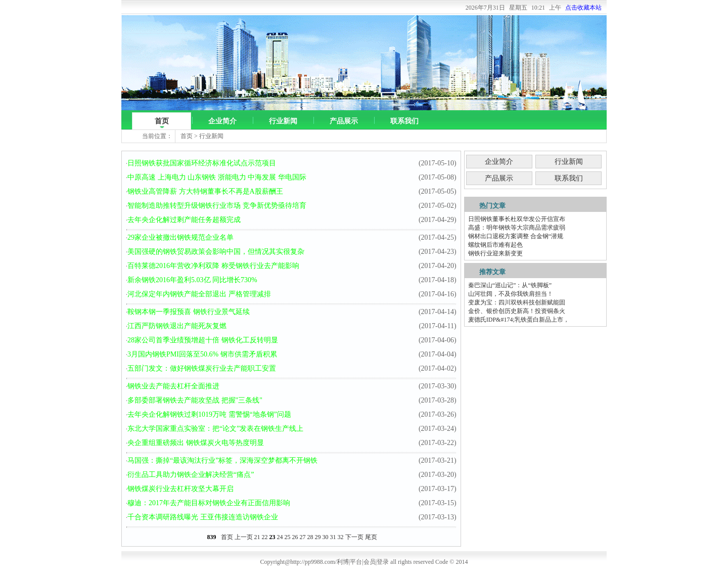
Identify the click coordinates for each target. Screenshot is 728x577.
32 (341, 537)
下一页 (354, 537)
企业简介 (222, 121)
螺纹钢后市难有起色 (495, 245)
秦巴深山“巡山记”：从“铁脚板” (510, 285)
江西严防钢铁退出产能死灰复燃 (177, 326)
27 (303, 537)
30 (326, 537)
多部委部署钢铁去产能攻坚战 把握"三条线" (195, 400)
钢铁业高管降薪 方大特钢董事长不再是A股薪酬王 (205, 191)
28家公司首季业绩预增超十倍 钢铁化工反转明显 (203, 340)
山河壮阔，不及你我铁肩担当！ (511, 294)
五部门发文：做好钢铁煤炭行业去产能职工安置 (202, 368)
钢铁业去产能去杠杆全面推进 (173, 386)
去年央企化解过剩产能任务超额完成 (184, 220)
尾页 (371, 537)
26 (295, 537)
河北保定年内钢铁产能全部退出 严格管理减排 (199, 294)
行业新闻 (283, 121)
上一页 (244, 537)
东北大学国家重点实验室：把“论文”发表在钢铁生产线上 (215, 429)
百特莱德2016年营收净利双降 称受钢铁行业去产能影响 (213, 266)
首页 (162, 121)
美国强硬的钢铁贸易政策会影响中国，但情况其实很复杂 (216, 252)
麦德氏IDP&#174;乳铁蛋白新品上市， (519, 320)
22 (265, 537)
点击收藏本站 (583, 8)
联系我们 (404, 121)
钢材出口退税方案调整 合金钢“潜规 (516, 236)
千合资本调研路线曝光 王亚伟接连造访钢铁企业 (203, 517)
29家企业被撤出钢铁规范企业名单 (180, 237)
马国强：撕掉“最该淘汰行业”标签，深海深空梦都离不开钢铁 (222, 460)
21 (257, 537)
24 (280, 537)
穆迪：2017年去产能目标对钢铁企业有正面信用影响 (209, 503)
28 (310, 537)
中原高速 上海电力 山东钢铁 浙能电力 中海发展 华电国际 (217, 177)
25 (288, 537)
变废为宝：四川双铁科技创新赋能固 (517, 302)
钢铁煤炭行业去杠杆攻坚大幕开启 (180, 489)
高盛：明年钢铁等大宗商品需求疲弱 (517, 228)
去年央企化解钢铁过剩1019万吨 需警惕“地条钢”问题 (209, 414)
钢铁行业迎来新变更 (495, 253)
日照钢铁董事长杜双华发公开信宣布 (517, 219)
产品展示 (344, 121)
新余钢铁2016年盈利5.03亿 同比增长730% (192, 280)
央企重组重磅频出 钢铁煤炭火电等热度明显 (196, 443)
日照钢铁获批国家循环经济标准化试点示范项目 (202, 163)
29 (318, 537)
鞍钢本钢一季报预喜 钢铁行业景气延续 (189, 312)
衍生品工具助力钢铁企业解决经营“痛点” (191, 475)
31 (333, 537)
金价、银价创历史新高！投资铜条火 (517, 311)
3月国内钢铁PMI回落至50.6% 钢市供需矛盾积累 (202, 354)
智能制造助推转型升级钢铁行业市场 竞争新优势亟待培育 (217, 206)
